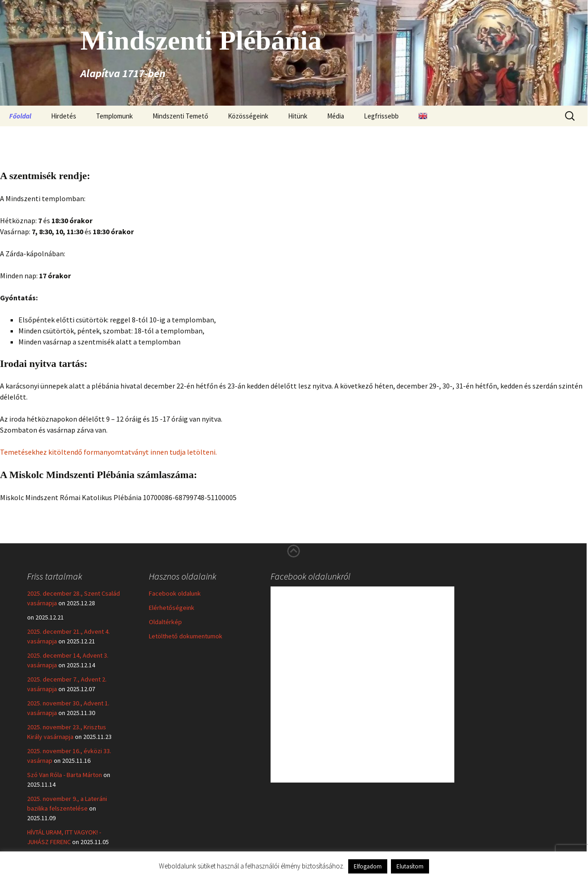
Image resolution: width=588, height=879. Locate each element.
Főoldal (20, 116)
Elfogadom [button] (368, 866)
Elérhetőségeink (172, 608)
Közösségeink (248, 116)
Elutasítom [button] (410, 866)
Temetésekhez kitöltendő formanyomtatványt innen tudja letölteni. (108, 452)
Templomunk (114, 116)
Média (336, 116)
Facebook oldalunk (175, 593)
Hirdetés (64, 116)
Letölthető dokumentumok (186, 636)
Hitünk (298, 116)
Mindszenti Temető (180, 116)
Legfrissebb (381, 116)
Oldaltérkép (165, 622)
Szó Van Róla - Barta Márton (65, 775)
